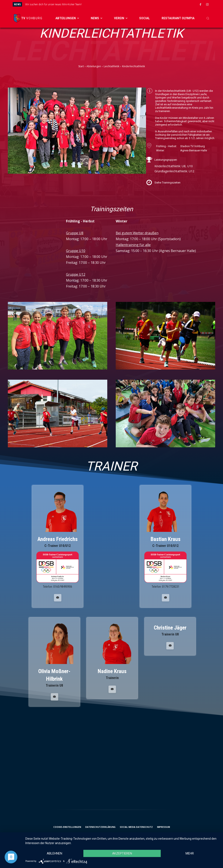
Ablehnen (54, 853)
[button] (208, 18)
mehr (190, 853)
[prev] (120, 4)
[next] (127, 4)
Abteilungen (94, 66)
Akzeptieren (122, 853)
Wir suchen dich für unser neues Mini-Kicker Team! (53, 4)
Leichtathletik (111, 66)
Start (81, 66)
